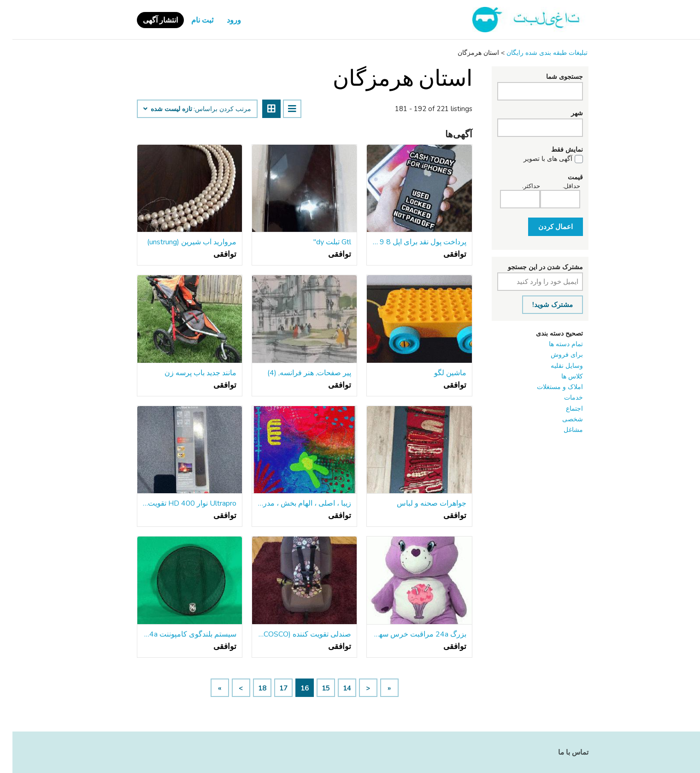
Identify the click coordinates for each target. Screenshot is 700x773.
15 (313, 688)
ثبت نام (190, 20)
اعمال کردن (543, 227)
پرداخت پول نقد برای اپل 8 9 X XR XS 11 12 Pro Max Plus (407, 242)
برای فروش (554, 355)
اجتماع (562, 409)
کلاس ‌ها (560, 376)
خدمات (561, 398)
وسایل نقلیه (554, 366)
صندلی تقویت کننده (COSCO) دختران (292, 634)
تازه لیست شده (155, 109)
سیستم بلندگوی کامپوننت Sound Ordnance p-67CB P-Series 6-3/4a (177, 634)
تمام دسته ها (553, 344)
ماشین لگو (438, 373)
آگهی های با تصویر (535, 159)
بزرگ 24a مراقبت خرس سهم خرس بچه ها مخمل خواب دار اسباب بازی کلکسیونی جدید (407, 634)
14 (335, 688)
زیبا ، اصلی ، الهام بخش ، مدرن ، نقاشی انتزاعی (292, 503)
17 (271, 688)
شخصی (560, 419)
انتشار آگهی (148, 20)
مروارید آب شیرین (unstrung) (179, 242)
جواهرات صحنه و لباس (419, 503)
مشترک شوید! (540, 305)
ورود (221, 20)
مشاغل (561, 430)
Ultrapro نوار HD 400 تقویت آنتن (177, 503)
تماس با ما (561, 752)
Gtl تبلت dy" (320, 242)
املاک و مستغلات (547, 387)
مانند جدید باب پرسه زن (188, 373)
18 (250, 688)
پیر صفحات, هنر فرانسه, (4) (297, 373)
